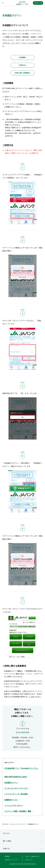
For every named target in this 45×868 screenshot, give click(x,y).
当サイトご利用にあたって (33, 856)
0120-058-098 (22, 732)
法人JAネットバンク (10, 860)
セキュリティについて (18, 824)
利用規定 (7, 856)
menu (3, 3)
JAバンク (28, 860)
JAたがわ (22, 2)
